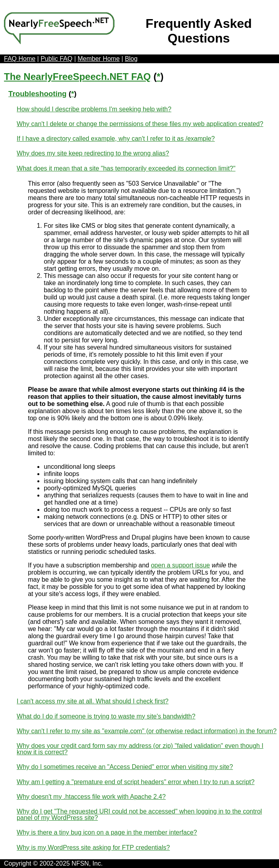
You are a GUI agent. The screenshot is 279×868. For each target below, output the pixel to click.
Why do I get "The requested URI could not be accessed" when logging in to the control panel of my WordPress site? (139, 815)
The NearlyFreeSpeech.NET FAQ (77, 77)
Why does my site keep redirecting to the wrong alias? (93, 153)
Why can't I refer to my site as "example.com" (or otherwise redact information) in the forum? (147, 731)
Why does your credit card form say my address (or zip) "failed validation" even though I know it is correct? (140, 749)
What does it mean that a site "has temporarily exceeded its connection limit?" (126, 168)
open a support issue (181, 565)
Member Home (99, 59)
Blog (131, 59)
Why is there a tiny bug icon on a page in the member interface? (107, 832)
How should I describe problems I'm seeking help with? (94, 109)
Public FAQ (56, 59)
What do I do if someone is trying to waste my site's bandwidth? (106, 716)
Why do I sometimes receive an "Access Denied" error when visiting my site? (125, 767)
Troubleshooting (38, 94)
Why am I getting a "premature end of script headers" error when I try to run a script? (136, 782)
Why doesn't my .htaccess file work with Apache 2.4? (91, 797)
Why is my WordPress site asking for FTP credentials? (93, 848)
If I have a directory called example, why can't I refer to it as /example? (116, 139)
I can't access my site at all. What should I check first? (93, 701)
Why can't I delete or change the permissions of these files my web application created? (140, 124)
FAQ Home (20, 59)
